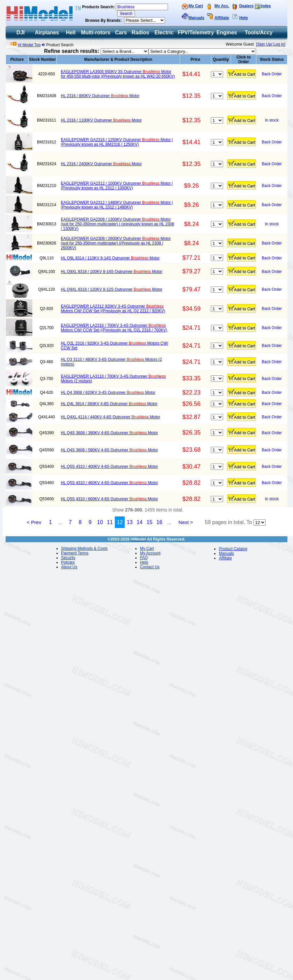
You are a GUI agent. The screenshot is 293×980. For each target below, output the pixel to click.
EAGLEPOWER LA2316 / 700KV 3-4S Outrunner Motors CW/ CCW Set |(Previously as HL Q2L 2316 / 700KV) (114, 328)
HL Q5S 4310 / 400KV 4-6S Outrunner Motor (109, 467)
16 (159, 522)
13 (130, 522)
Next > (186, 522)
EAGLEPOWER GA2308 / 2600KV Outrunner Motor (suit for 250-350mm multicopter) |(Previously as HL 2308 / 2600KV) (116, 243)
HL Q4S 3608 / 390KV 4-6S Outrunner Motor (109, 433)
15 (149, 522)
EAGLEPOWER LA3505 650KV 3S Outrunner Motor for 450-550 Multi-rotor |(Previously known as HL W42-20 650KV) (118, 74)
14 (140, 522)
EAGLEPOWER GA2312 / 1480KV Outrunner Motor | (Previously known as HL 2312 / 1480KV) (117, 205)
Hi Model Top (29, 45)
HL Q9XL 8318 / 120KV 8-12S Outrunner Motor (111, 289)
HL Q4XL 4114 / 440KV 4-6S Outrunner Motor (110, 417)
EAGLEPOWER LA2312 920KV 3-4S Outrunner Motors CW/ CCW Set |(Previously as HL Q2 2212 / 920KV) (113, 309)
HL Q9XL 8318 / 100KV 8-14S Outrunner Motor (111, 272)
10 (100, 522)
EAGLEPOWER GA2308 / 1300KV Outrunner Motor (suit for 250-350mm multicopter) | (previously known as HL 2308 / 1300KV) (117, 224)
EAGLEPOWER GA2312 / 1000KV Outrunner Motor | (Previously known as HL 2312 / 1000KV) (117, 186)
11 (110, 522)
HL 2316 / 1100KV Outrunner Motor (101, 120)
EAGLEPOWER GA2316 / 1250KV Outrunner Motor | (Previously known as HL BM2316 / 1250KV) (117, 142)
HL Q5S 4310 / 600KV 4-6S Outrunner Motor (109, 499)
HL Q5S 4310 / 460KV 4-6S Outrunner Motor (109, 483)
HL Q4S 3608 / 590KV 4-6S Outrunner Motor (109, 450)
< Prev (34, 522)
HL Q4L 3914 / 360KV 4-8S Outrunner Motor (109, 404)
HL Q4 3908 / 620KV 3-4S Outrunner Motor (108, 393)
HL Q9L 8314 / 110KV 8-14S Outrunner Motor (110, 258)
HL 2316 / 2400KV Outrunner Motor (101, 164)
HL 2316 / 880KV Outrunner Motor (100, 96)
